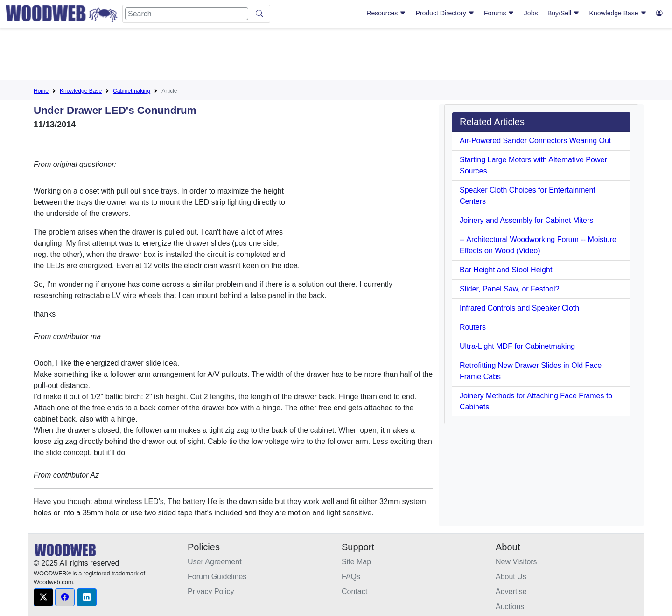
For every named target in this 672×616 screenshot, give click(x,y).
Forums (499, 13)
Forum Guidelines (217, 577)
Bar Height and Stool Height (506, 270)
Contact (354, 592)
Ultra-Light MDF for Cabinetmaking (517, 346)
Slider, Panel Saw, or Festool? (509, 289)
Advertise (511, 592)
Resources (386, 13)
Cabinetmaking (132, 91)
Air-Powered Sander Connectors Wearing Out (535, 141)
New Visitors (516, 562)
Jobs (531, 13)
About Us (511, 577)
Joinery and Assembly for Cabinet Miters (526, 220)
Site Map (356, 562)
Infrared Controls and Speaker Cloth (519, 308)
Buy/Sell (563, 13)
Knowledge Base (618, 13)
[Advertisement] (336, 55)
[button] (43, 597)
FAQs (351, 577)
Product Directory (445, 13)
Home (41, 91)
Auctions (510, 606)
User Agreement (215, 562)
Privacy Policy (211, 592)
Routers (473, 327)
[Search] (187, 14)
